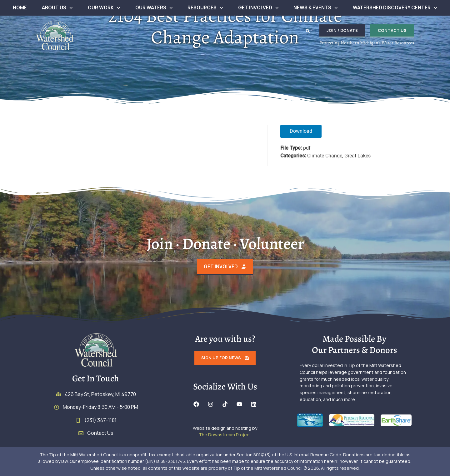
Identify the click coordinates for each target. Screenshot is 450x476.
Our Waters (154, 8)
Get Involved (258, 8)
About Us (57, 8)
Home (20, 8)
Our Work (104, 8)
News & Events (316, 8)
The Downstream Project (225, 435)
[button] (307, 31)
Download (301, 131)
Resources (205, 8)
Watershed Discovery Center (395, 8)
